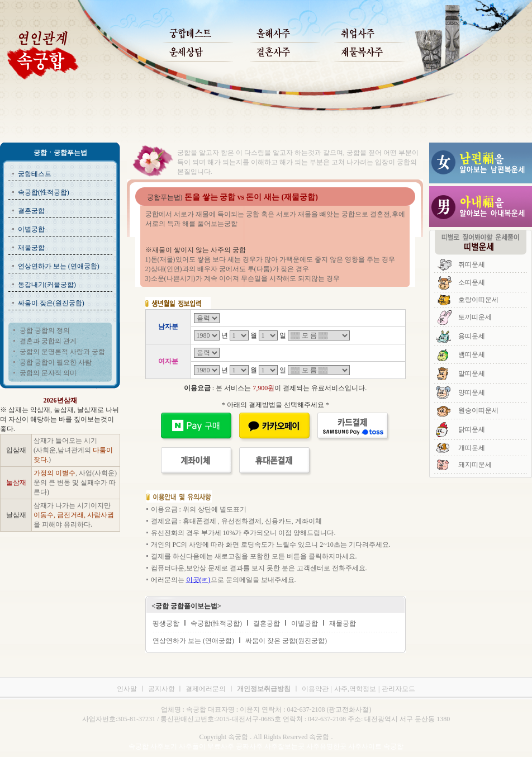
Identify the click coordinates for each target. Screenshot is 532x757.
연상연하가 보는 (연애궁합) (59, 266)
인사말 (127, 689)
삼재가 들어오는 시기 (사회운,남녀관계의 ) (73, 450)
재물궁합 (31, 248)
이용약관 (315, 689)
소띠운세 (472, 282)
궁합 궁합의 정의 (45, 330)
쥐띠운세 (472, 264)
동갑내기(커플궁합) (47, 285)
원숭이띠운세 (478, 410)
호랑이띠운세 (478, 300)
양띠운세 (472, 392)
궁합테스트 (35, 174)
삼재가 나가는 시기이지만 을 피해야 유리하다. (74, 515)
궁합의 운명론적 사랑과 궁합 (62, 352)
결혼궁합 (31, 211)
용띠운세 (472, 336)
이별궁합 (31, 229)
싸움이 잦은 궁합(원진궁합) (286, 641)
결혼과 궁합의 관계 (48, 341)
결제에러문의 (206, 689)
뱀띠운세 (472, 354)
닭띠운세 (472, 429)
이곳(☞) (198, 580)
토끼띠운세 (475, 317)
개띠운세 (472, 448)
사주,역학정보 (355, 689)
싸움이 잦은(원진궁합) (51, 303)
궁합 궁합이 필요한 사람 (56, 362)
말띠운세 (472, 373)
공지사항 (162, 689)
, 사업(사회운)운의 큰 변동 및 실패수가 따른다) (75, 482)
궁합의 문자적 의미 (48, 373)
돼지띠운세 (475, 465)
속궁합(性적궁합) (44, 192)
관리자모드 (398, 689)
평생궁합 (166, 623)
